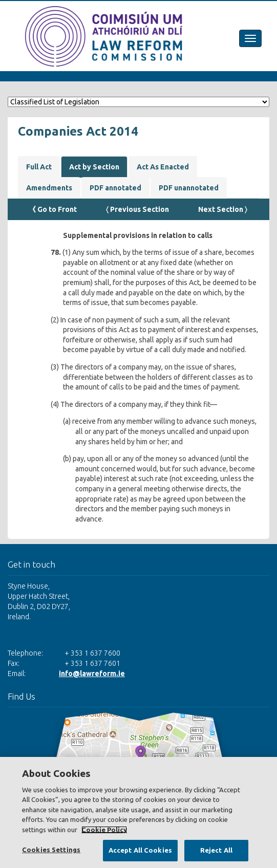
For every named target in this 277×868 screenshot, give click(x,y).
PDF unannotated (189, 188)
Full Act (39, 167)
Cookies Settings (51, 850)
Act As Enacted (163, 167)
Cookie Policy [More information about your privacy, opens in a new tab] (104, 830)
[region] (138, 812)
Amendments (49, 188)
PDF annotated (115, 188)
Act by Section (94, 167)
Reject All (216, 850)
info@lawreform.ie (92, 674)
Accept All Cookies (140, 850)
